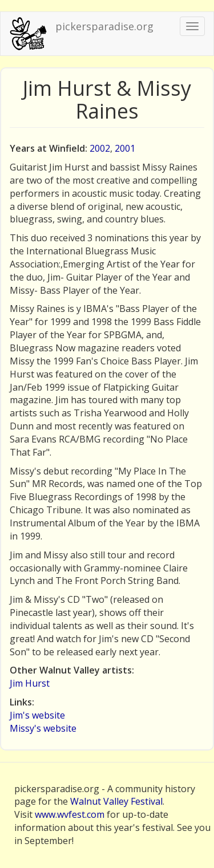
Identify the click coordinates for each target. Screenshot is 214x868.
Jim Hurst (30, 683)
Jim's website (37, 715)
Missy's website (43, 728)
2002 (100, 148)
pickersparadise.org (104, 26)
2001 (125, 148)
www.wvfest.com (70, 814)
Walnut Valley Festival (116, 801)
